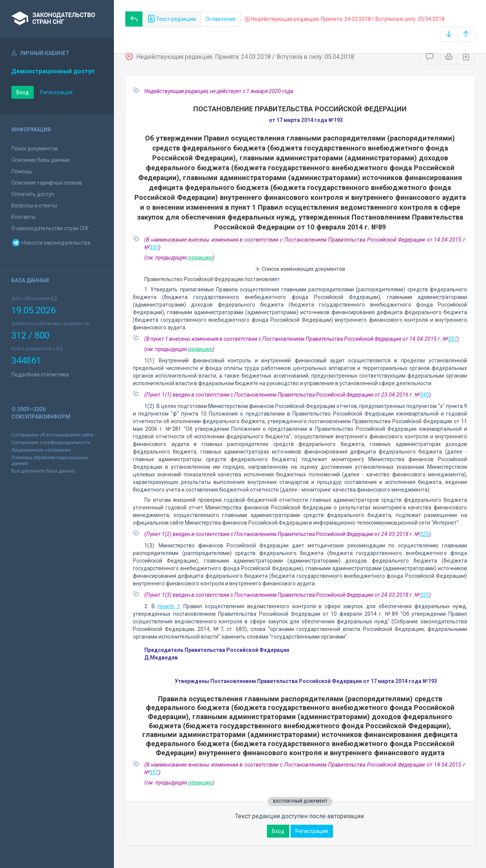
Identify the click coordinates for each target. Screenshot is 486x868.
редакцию (200, 258)
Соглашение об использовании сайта (52, 435)
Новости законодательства (51, 243)
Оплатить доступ (33, 194)
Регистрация (56, 92)
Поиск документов (35, 149)
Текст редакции (172, 19)
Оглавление (221, 19)
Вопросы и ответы (34, 206)
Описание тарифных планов (47, 183)
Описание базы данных (41, 160)
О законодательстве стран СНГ (50, 228)
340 (424, 395)
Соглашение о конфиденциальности (51, 443)
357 (154, 247)
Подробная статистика (40, 375)
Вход (23, 92)
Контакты (24, 217)
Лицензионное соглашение (41, 450)
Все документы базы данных (43, 471)
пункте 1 (169, 606)
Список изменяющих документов (300, 269)
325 (424, 534)
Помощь (22, 171)
